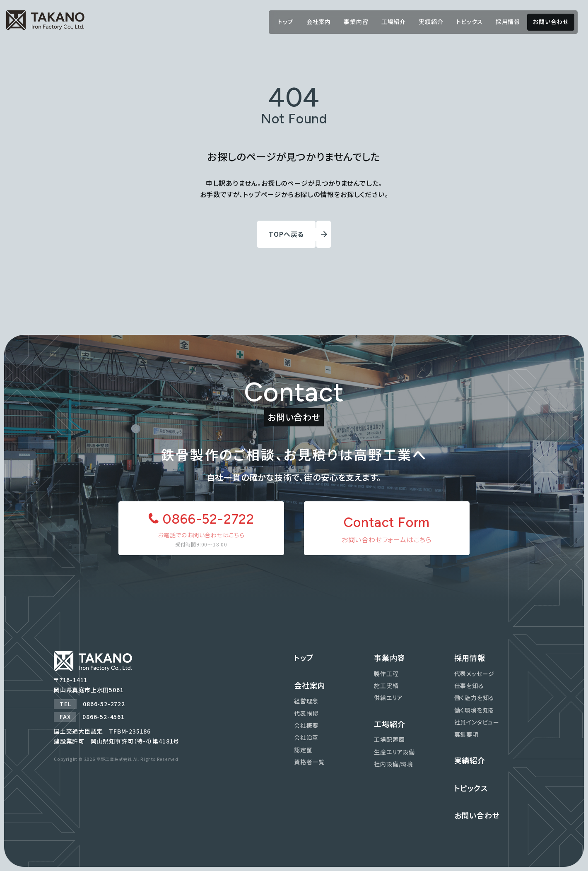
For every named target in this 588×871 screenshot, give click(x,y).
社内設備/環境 (394, 764)
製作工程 (386, 674)
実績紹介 (431, 22)
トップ (286, 22)
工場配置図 (389, 739)
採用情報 (508, 22)
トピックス (470, 22)
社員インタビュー (477, 722)
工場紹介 (394, 22)
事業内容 (356, 22)
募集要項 (466, 734)
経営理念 (306, 701)
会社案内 (319, 22)
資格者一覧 (309, 762)
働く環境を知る (475, 710)
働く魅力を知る (475, 698)
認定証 (303, 750)
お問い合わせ (551, 22)
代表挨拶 (306, 713)
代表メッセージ (475, 674)
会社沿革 (306, 737)
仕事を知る (469, 686)
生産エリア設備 (394, 752)
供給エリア (388, 698)
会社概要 (306, 725)
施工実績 (386, 686)
